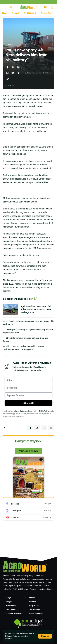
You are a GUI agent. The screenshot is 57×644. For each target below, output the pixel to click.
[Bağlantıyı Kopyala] (7, 79)
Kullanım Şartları (12, 636)
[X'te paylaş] (13, 67)
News (10, 44)
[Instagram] (28, 511)
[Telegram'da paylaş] (18, 73)
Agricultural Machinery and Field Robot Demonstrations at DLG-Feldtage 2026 (36, 309)
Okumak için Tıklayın (28, 451)
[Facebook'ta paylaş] (7, 67)
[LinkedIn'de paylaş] (13, 73)
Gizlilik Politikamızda (46, 411)
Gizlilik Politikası (26, 633)
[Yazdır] (51, 428)
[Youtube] (28, 518)
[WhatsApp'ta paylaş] (7, 73)
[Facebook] (28, 504)
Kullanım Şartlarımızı (20, 411)
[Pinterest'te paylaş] (18, 67)
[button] (45, 636)
